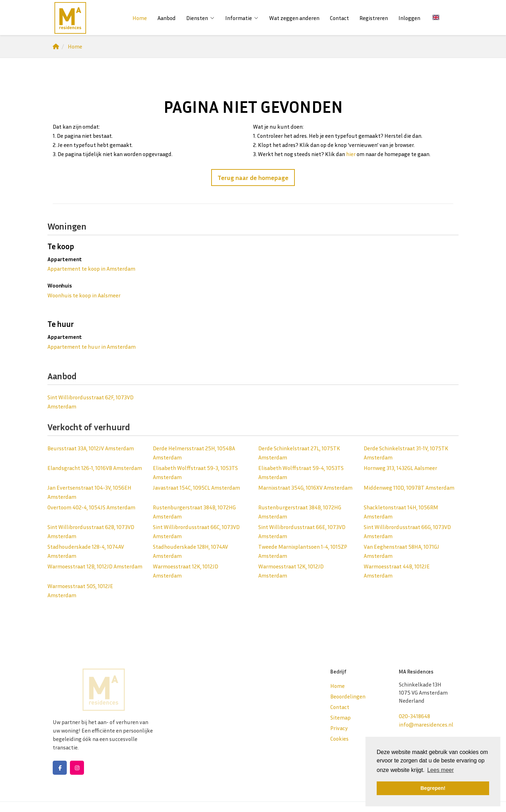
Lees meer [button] (441, 770)
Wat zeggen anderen (294, 18)
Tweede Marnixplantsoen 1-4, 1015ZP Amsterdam (303, 551)
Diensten (200, 18)
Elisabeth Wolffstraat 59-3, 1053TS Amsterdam (195, 472)
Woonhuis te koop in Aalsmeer (84, 295)
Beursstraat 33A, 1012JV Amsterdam (91, 448)
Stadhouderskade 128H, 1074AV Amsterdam (190, 551)
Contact (339, 18)
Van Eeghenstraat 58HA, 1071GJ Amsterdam (401, 551)
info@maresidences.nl (426, 724)
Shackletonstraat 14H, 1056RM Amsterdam (401, 512)
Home (140, 18)
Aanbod (167, 18)
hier (351, 154)
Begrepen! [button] (433, 788)
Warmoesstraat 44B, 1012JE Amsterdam (397, 571)
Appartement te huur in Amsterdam (92, 347)
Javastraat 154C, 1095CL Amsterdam (196, 488)
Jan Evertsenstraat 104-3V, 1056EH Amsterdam (89, 492)
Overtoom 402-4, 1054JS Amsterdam (91, 507)
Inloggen (409, 18)
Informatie (242, 18)
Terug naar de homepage (253, 178)
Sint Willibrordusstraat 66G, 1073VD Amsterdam (407, 531)
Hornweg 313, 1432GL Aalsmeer (400, 468)
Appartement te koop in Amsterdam (91, 269)
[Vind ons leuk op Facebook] (60, 768)
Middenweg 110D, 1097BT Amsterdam (409, 488)
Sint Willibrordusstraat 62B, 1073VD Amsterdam (91, 531)
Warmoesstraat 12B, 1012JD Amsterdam (95, 566)
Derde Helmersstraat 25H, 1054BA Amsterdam (194, 453)
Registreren (374, 18)
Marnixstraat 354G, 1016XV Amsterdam (305, 488)
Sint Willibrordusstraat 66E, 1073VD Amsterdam (302, 531)
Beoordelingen (348, 696)
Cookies (339, 739)
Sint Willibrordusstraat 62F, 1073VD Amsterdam (90, 402)
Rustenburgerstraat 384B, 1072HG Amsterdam (194, 512)
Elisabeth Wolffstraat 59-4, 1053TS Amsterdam (301, 472)
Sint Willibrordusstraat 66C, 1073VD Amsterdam (196, 531)
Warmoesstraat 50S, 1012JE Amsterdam (80, 591)
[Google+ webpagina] (77, 768)
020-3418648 (414, 716)
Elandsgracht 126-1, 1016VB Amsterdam (95, 468)
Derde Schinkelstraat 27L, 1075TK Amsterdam (299, 453)
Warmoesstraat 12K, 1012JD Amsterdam (186, 571)
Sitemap (340, 717)
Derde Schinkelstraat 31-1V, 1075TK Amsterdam (406, 453)
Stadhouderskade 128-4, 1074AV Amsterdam (86, 551)
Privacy (339, 728)
